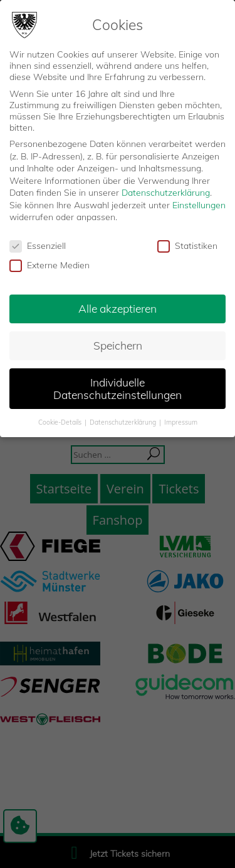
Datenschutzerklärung (166, 193)
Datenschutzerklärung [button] (124, 422)
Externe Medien (50, 265)
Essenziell (38, 246)
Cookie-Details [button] (61, 422)
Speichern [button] (118, 345)
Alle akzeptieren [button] (118, 308)
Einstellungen (199, 205)
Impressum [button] (181, 422)
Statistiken (187, 246)
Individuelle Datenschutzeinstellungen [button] (118, 388)
